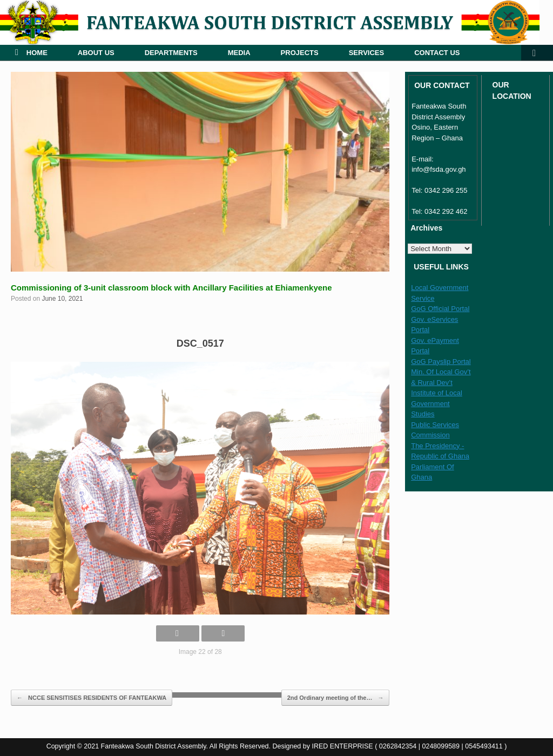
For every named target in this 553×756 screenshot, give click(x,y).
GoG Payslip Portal (441, 362)
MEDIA (239, 53)
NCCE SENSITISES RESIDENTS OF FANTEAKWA (92, 698)
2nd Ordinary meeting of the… (336, 698)
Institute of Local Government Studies (437, 403)
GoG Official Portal (440, 309)
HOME (31, 53)
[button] (537, 53)
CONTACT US (437, 53)
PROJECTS (300, 53)
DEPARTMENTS (171, 53)
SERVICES (367, 53)
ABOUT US (96, 53)
